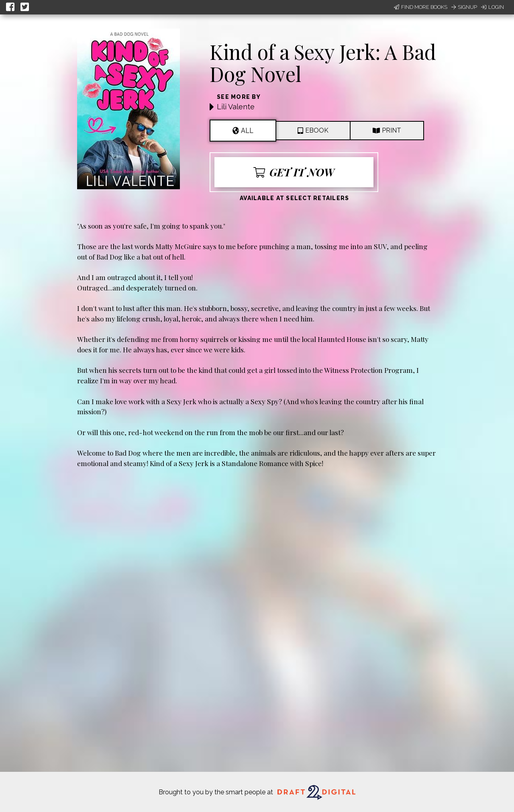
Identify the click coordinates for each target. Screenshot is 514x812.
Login (493, 7)
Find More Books (421, 7)
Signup (464, 7)
